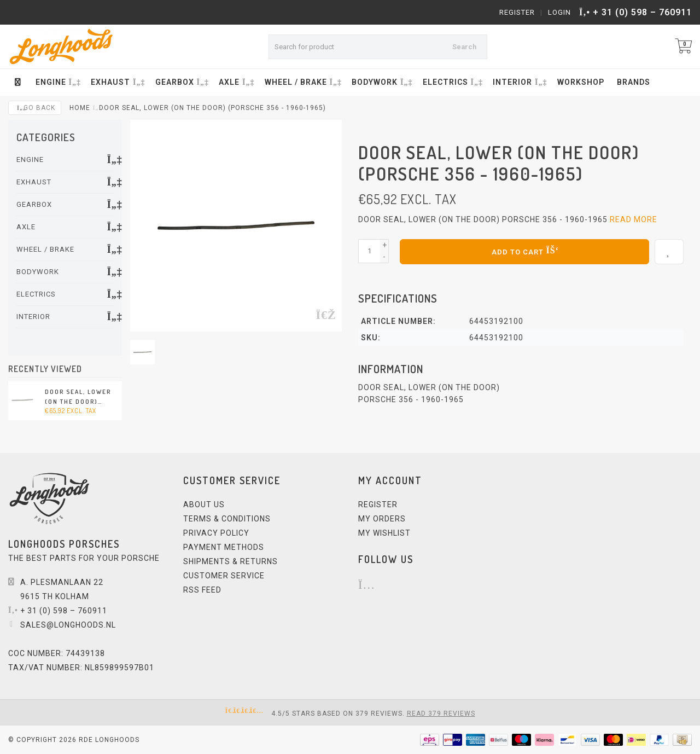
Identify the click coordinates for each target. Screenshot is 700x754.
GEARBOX (181, 82)
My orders (382, 519)
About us (204, 504)
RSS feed (202, 590)
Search (464, 47)
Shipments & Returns (231, 561)
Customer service (224, 576)
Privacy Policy (216, 533)
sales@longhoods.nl (68, 625)
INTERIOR (519, 82)
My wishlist (384, 533)
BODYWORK (381, 82)
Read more (634, 219)
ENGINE (57, 82)
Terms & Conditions (227, 519)
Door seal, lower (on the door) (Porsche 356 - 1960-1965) (78, 397)
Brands (634, 82)
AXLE (235, 82)
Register (517, 12)
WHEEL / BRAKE (302, 82)
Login (559, 12)
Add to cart (524, 250)
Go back (35, 108)
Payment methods (224, 547)
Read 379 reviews (441, 714)
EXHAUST (117, 82)
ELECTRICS (452, 82)
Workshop (581, 82)
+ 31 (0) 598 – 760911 (642, 12)
